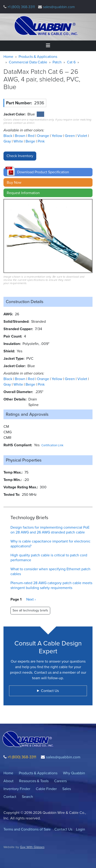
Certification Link (52, 445)
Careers (60, 781)
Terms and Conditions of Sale (27, 829)
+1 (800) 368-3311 (21, 7)
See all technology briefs (30, 610)
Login (81, 829)
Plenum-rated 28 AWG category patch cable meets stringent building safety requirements (51, 585)
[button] (48, 172)
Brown (21, 136)
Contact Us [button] (50, 691)
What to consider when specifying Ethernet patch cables (50, 571)
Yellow (57, 136)
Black (8, 136)
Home (8, 57)
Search (27, 797)
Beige (31, 141)
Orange (43, 136)
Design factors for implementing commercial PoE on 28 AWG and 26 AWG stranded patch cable (50, 530)
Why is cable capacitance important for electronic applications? (50, 544)
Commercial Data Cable (28, 62)
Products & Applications (38, 57)
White (19, 141)
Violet (83, 136)
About (8, 781)
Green (70, 136)
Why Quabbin (74, 773)
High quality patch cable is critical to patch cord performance (49, 558)
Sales (67, 789)
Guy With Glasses (32, 847)
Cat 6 (71, 62)
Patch (57, 62)
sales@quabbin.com (59, 7)
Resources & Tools (34, 781)
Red (32, 136)
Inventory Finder (17, 789)
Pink (41, 141)
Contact (10, 797)
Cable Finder (46, 789)
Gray (8, 141)
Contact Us (63, 829)
